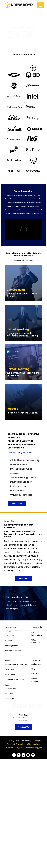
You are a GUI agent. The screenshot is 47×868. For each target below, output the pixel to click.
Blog (33, 692)
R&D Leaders (9, 659)
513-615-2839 (23, 748)
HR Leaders (9, 664)
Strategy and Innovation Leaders (17, 654)
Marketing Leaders (11, 669)
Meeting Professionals (13, 674)
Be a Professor (10, 697)
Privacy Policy (22, 771)
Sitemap (32, 771)
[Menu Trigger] (40, 5)
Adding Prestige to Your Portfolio (17, 688)
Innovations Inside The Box (15, 702)
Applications (36, 687)
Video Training (37, 697)
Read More (24, 579)
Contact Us (23, 754)
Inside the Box (10, 692)
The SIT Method (10, 712)
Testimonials (10, 722)
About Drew (17, 503)
